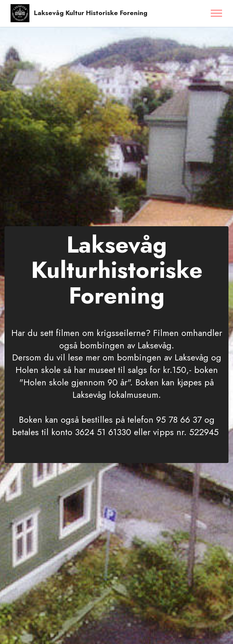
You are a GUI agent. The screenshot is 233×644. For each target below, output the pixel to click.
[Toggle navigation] (217, 13)
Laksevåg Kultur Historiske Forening (91, 13)
